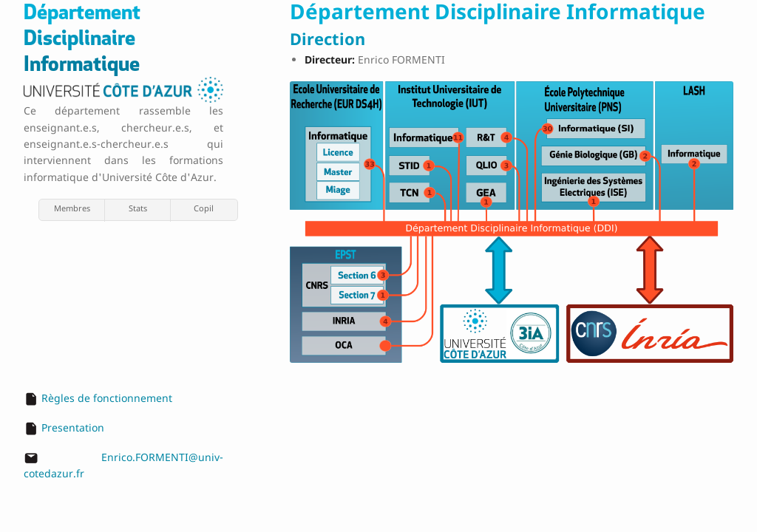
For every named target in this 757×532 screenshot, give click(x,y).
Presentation (73, 427)
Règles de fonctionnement (107, 398)
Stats (138, 208)
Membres (72, 208)
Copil (204, 208)
